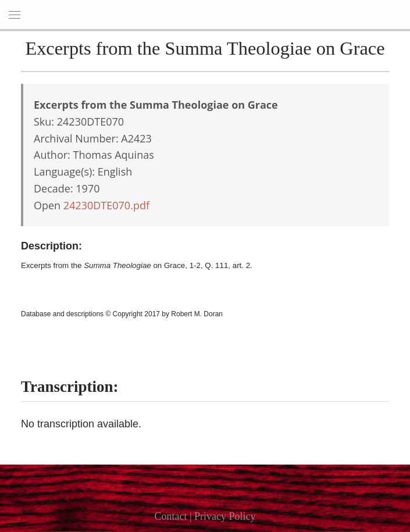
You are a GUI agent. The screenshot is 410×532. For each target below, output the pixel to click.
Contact (170, 516)
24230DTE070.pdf (106, 205)
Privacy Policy (225, 516)
